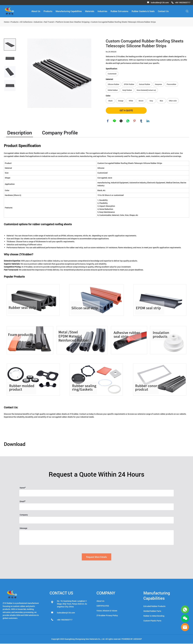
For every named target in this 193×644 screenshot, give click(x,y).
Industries (102, 11)
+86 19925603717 (183, 2)
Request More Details (96, 557)
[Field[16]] (96, 507)
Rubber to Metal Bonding (154, 616)
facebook (108, 121)
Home (6, 22)
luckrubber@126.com (160, 2)
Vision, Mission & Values (107, 611)
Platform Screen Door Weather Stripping (73, 22)
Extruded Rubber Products (154, 607)
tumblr (141, 121)
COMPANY (106, 593)
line (114, 121)
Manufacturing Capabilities (69, 11)
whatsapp (128, 121)
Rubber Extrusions (119, 11)
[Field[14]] (96, 494)
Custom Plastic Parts (152, 621)
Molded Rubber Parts (152, 611)
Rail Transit (49, 22)
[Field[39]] (96, 521)
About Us (36, 11)
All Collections (26, 22)
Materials (90, 11)
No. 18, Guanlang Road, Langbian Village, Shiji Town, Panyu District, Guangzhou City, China (72, 604)
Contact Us (163, 11)
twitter (121, 121)
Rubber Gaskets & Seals (143, 11)
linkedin (148, 121)
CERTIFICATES (103, 606)
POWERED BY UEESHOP (132, 639)
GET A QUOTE (126, 111)
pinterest (135, 121)
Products (48, 11)
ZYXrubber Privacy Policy (107, 616)
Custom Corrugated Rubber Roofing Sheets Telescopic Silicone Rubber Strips (123, 22)
